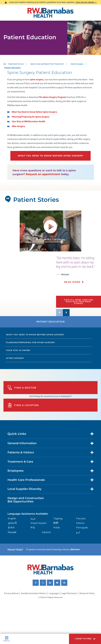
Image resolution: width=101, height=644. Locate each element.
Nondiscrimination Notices (34, 593)
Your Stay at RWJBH (18, 350)
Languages (54, 593)
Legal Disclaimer (69, 593)
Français (81, 518)
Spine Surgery (77, 64)
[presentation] (79, 271)
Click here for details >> (86, 2)
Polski (57, 527)
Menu (7, 639)
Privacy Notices (11, 593)
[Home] (50, 13)
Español (46, 532)
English (12, 518)
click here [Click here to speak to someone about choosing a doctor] (75, 550)
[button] (85, 639)
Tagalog (58, 518)
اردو (78, 532)
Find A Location (23, 405)
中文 (33, 527)
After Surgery (15, 358)
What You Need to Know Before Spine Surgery (35, 335)
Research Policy (87, 593)
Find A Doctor (22, 388)
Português (82, 527)
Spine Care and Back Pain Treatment (47, 64)
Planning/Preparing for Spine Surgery (31, 342)
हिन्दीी (56, 523)
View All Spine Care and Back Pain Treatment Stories (79, 302)
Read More (72, 282)
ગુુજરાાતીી (12, 523)
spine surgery (37, 80)
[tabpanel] (50, 231)
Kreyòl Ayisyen (39, 523)
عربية (33, 518)
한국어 (11, 527)
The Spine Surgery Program (53, 97)
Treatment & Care (16, 64)
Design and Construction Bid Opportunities (26, 500)
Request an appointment (43, 174)
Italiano (80, 523)
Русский (12, 532)
